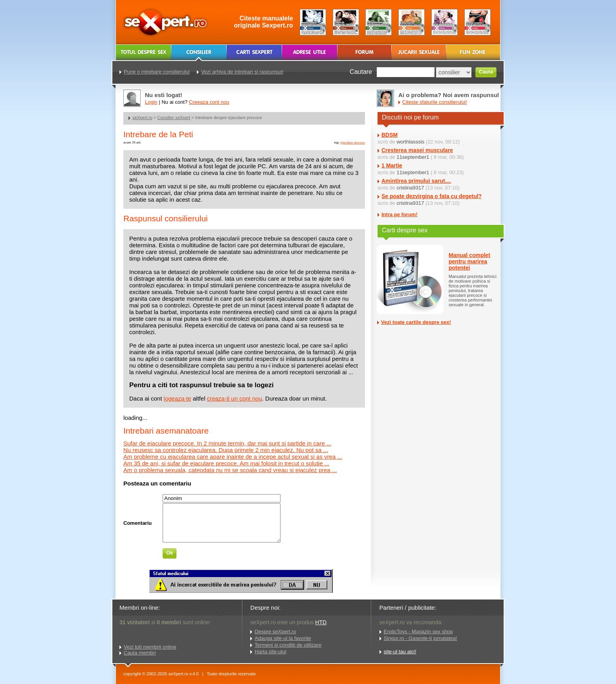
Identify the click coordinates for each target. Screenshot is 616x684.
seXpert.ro (142, 118)
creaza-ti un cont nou (235, 398)
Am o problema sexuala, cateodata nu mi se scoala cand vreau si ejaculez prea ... (230, 470)
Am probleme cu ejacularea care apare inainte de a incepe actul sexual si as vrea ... (233, 457)
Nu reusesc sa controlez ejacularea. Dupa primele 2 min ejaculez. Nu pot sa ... (226, 450)
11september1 (413, 157)
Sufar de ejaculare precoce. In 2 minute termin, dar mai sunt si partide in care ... (227, 443)
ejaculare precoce (353, 142)
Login (151, 102)
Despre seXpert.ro (275, 632)
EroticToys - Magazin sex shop (418, 632)
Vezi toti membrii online (150, 647)
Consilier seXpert (174, 118)
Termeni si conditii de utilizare (288, 645)
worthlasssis (410, 142)
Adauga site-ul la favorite (283, 638)
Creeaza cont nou (209, 102)
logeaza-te (178, 398)
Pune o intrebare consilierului (157, 72)
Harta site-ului (270, 652)
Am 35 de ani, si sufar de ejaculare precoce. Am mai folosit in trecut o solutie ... (226, 463)
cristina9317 (410, 188)
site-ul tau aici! (400, 652)
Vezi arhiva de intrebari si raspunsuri (242, 72)
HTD (321, 622)
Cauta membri (140, 653)
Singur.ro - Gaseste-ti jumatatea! (421, 638)
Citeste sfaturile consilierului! (435, 102)
